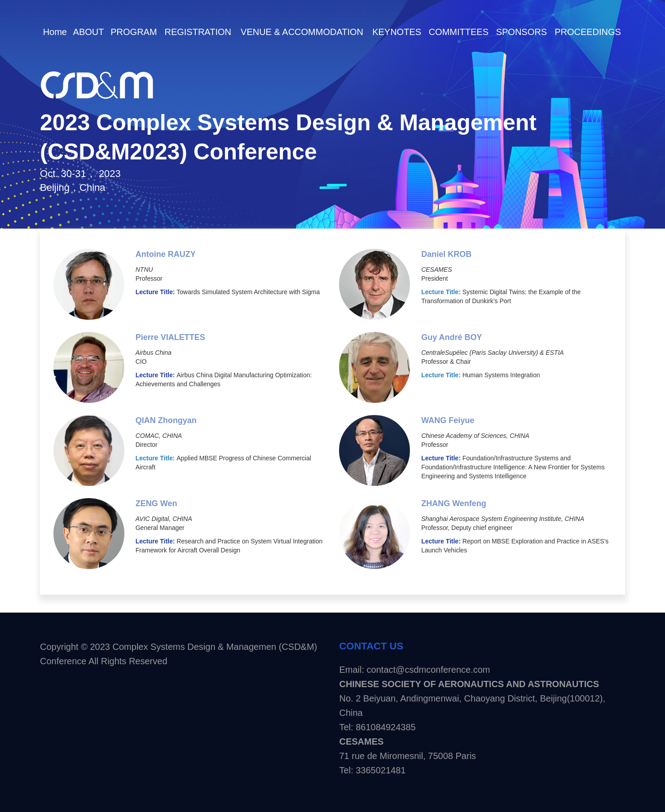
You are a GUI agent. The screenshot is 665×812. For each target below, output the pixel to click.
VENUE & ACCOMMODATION (302, 32)
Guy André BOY (451, 337)
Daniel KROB (446, 254)
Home (55, 32)
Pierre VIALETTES (170, 337)
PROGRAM (134, 32)
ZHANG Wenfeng (454, 503)
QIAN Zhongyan (166, 420)
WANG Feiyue (448, 420)
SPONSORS (522, 32)
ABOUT (89, 32)
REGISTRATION (198, 32)
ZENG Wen (156, 503)
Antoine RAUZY (166, 254)
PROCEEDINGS (588, 32)
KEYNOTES (397, 32)
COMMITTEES (459, 32)
